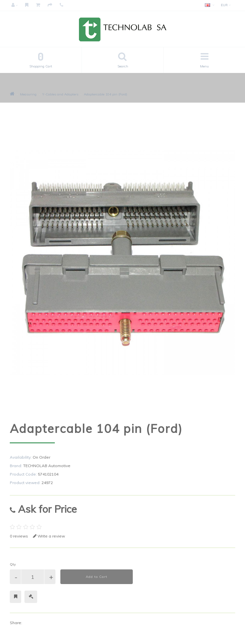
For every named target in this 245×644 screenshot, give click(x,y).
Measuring (28, 94)
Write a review (49, 536)
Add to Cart (97, 577)
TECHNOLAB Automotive (47, 466)
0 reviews (19, 536)
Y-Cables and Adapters (60, 94)
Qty (13, 564)
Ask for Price (43, 509)
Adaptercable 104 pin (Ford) (106, 94)
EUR (226, 5)
